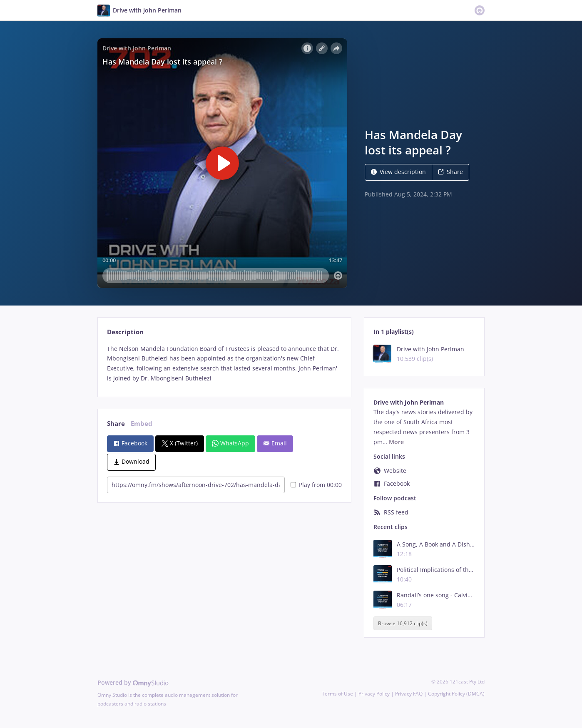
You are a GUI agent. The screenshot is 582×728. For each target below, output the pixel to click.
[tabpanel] (224, 364)
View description (398, 172)
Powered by (133, 682)
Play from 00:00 (316, 485)
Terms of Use (337, 694)
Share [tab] (116, 424)
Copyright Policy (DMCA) (456, 694)
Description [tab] (125, 332)
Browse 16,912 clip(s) (403, 623)
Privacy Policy (374, 694)
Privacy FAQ (409, 694)
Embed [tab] (142, 424)
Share (450, 172)
